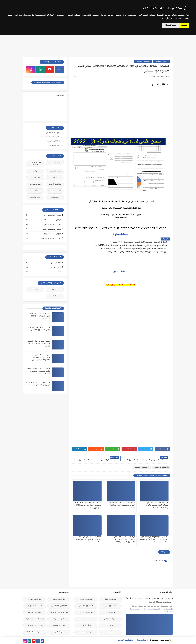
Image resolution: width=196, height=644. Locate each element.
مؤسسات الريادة (55, 191)
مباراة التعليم (59, 619)
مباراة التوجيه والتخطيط (35, 619)
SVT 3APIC (55, 296)
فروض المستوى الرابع (52, 234)
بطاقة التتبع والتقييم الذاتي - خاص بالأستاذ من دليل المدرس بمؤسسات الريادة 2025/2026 (131, 246)
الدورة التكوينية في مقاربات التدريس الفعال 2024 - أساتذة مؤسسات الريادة (150, 601)
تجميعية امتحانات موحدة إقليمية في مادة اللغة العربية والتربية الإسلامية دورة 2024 (155, 505)
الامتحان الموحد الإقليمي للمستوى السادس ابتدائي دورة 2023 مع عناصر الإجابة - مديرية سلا (154, 540)
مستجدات (55, 197)
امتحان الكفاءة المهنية (35, 164)
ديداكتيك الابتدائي (55, 184)
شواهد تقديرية (35, 184)
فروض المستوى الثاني (52, 225)
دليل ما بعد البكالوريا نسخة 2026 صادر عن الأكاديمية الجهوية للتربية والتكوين (40, 358)
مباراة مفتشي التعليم (35, 626)
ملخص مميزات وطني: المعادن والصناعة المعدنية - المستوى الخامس (39, 344)
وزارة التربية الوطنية (53, 141)
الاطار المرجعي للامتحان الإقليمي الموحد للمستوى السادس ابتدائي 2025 (122, 505)
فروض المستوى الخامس (51, 229)
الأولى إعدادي (56, 268)
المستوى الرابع (110, 613)
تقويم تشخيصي (55, 171)
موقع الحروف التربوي (53, 133)
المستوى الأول (110, 599)
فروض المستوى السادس (51, 239)
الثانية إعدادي (56, 272)
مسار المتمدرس (54, 145)
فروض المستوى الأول (52, 215)
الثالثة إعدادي (56, 263)
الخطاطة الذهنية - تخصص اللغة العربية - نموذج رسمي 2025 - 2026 (140, 242)
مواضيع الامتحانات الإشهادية (50, 137)
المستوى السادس (143, 61)
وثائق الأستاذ (35, 197)
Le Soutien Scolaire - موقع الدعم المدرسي (133, 640)
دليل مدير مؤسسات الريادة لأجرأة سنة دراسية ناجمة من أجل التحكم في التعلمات (135, 252)
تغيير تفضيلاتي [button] (170, 25)
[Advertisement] (121, 111)
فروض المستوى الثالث (52, 220)
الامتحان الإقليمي (162, 61)
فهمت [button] (184, 25)
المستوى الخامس (86, 606)
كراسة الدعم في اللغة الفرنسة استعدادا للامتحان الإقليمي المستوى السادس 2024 (123, 540)
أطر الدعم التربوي (35, 599)
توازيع (35, 171)
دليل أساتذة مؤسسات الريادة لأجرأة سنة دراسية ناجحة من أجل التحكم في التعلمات (134, 249)
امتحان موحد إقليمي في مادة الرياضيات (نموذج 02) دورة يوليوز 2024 (89, 540)
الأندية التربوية (55, 163)
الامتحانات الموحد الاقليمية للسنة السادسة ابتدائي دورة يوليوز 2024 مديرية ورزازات (88, 505)
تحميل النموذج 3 (121, 234)
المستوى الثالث (86, 599)
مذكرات (35, 191)
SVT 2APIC (35, 290)
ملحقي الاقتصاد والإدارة (35, 632)
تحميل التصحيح (121, 272)
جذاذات (55, 178)
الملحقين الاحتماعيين (59, 606)
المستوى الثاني (110, 606)
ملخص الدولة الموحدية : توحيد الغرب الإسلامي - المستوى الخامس (39, 371)
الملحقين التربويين (35, 606)
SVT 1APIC (55, 290)
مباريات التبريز (59, 632)
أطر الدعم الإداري (59, 599)
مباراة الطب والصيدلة (59, 626)
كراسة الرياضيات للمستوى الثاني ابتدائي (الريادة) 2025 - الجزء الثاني (40, 316)
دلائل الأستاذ (35, 178)
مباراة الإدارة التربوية (35, 613)
